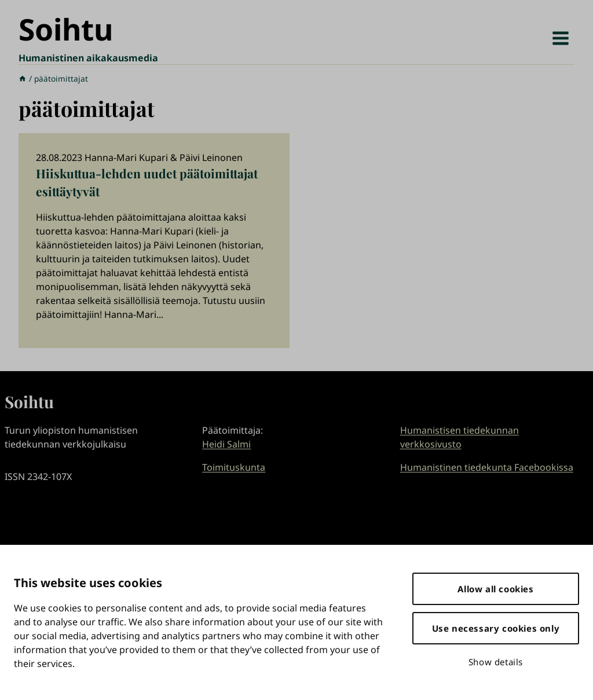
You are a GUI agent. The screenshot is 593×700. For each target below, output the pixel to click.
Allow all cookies (495, 589)
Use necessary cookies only (496, 628)
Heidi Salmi (226, 444)
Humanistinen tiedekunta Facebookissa (487, 467)
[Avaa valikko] (560, 38)
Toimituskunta (234, 467)
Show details (496, 662)
